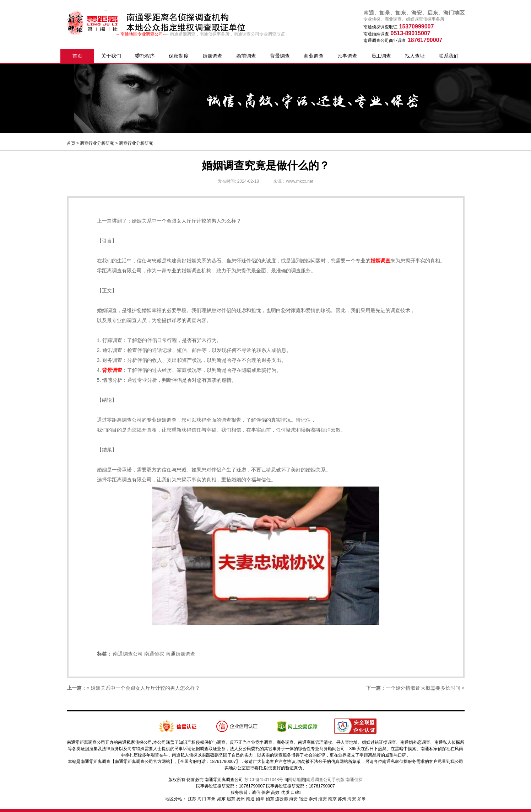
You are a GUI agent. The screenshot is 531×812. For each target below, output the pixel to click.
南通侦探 (154, 654)
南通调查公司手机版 (325, 780)
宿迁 (303, 799)
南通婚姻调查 (180, 654)
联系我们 (449, 56)
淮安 (323, 799)
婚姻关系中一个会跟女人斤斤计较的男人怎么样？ (186, 221)
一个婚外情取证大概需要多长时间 (423, 688)
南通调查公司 (128, 654)
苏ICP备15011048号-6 (266, 780)
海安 (293, 799)
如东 (221, 799)
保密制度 (179, 56)
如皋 (260, 799)
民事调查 (347, 56)
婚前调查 (246, 56)
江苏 (192, 799)
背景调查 (280, 56)
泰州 (313, 799)
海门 (202, 799)
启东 (231, 799)
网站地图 (297, 780)
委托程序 (145, 56)
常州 (211, 799)
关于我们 (111, 56)
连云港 (282, 799)
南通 (250, 799)
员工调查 (381, 56)
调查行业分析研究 (97, 143)
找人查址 (415, 56)
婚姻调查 (212, 56)
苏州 (342, 799)
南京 (332, 799)
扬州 (240, 799)
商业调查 (314, 56)
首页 (77, 56)
